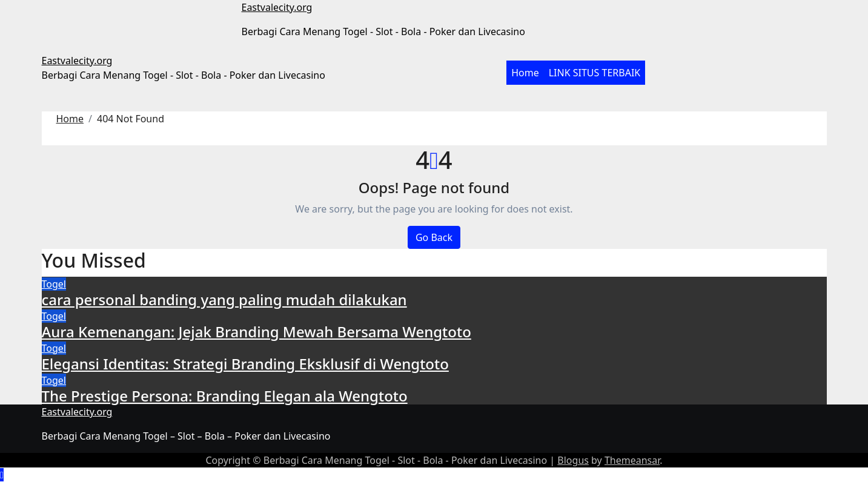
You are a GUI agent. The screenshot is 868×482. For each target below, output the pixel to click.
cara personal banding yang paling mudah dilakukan (224, 299)
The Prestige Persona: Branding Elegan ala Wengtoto (225, 396)
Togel (54, 284)
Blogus (573, 460)
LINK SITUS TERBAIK (595, 73)
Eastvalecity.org (277, 7)
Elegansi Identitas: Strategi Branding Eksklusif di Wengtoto (245, 364)
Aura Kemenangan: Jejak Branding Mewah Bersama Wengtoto (257, 332)
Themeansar (632, 460)
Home (525, 73)
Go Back (434, 237)
